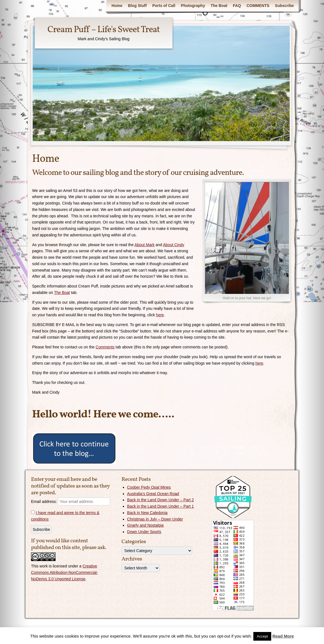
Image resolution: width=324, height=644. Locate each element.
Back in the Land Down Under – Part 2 (160, 500)
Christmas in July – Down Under (155, 519)
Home (117, 6)
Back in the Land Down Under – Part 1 (160, 506)
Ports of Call (164, 6)
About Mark (145, 245)
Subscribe (284, 6)
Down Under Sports (144, 532)
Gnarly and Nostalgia (145, 525)
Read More (283, 636)
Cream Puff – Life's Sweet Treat (104, 30)
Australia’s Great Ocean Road (153, 494)
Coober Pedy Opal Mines (149, 487)
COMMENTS (258, 6)
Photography (193, 6)
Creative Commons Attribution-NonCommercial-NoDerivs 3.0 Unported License (65, 572)
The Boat (219, 6)
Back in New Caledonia (147, 513)
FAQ (237, 6)
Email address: (71, 502)
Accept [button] (262, 636)
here (160, 315)
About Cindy (174, 245)
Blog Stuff (137, 6)
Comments (105, 347)
